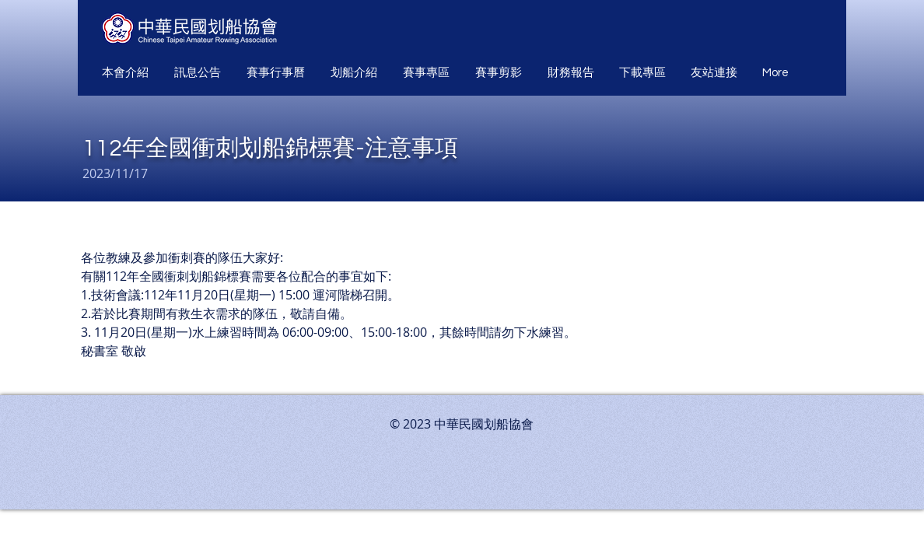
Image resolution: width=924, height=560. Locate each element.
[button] (126, 73)
